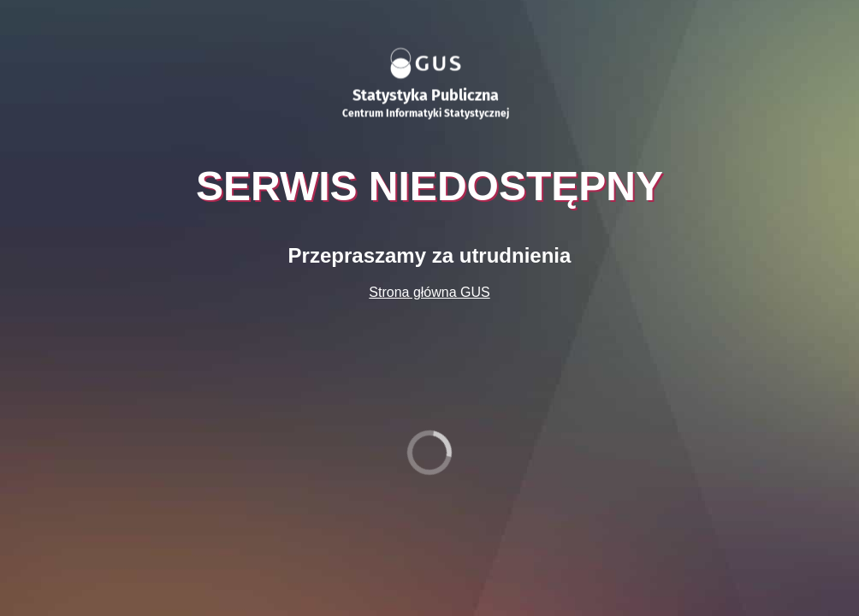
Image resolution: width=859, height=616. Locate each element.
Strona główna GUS (429, 292)
